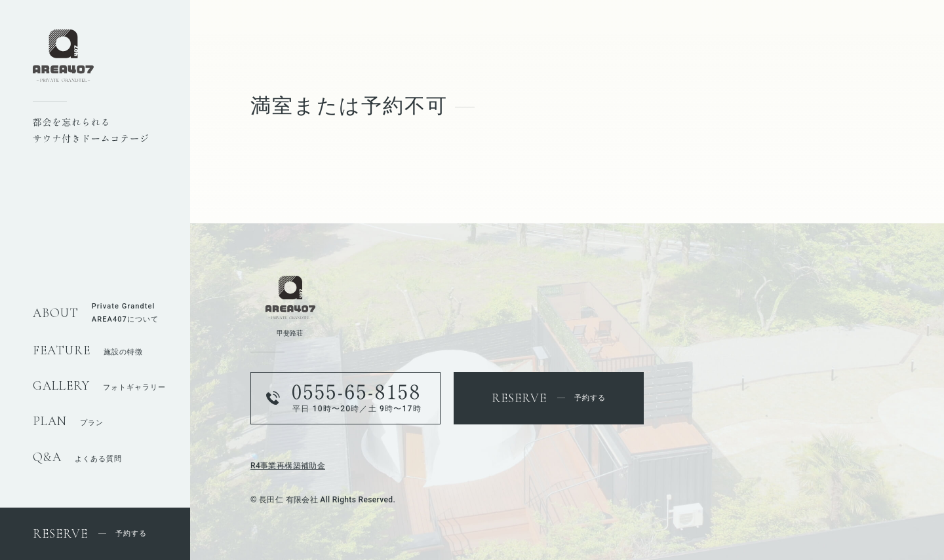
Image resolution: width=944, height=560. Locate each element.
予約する (90, 533)
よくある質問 (77, 459)
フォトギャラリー (99, 387)
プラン (68, 423)
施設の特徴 (88, 352)
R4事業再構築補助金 (288, 466)
